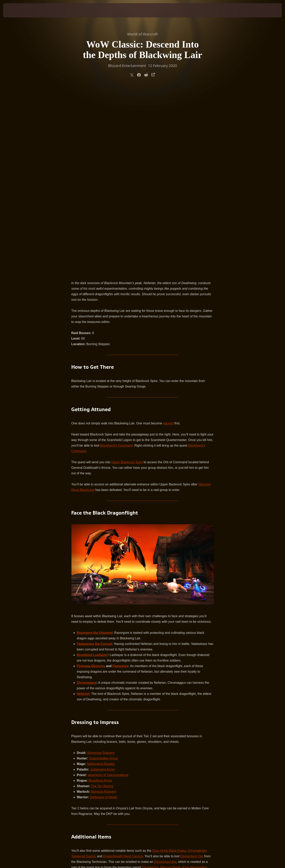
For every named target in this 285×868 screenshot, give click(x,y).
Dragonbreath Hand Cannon (123, 670)
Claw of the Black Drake (169, 664)
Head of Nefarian (153, 697)
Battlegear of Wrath (104, 611)
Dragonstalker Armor (103, 572)
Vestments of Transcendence (108, 588)
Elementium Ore (192, 670)
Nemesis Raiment (103, 605)
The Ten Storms (102, 599)
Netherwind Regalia (101, 577)
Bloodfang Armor (100, 594)
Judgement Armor (103, 583)
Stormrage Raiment (101, 566)
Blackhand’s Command (116, 259)
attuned (168, 237)
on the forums (126, 730)
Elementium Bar (165, 675)
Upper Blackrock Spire (127, 275)
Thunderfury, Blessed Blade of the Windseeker (174, 681)
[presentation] (18, 10)
